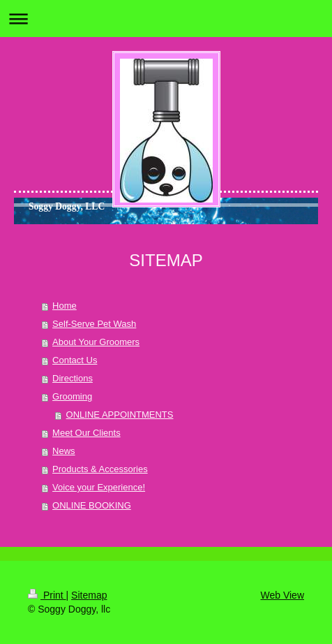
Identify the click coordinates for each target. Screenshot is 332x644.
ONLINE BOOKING (92, 505)
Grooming (72, 396)
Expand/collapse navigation (166, 19)
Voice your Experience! (99, 487)
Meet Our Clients (86, 433)
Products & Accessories (100, 469)
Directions (73, 378)
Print (47, 595)
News (64, 451)
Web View (282, 595)
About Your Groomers (96, 342)
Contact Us (75, 360)
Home (65, 306)
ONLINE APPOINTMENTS (120, 415)
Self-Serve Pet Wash (94, 324)
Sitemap (89, 595)
